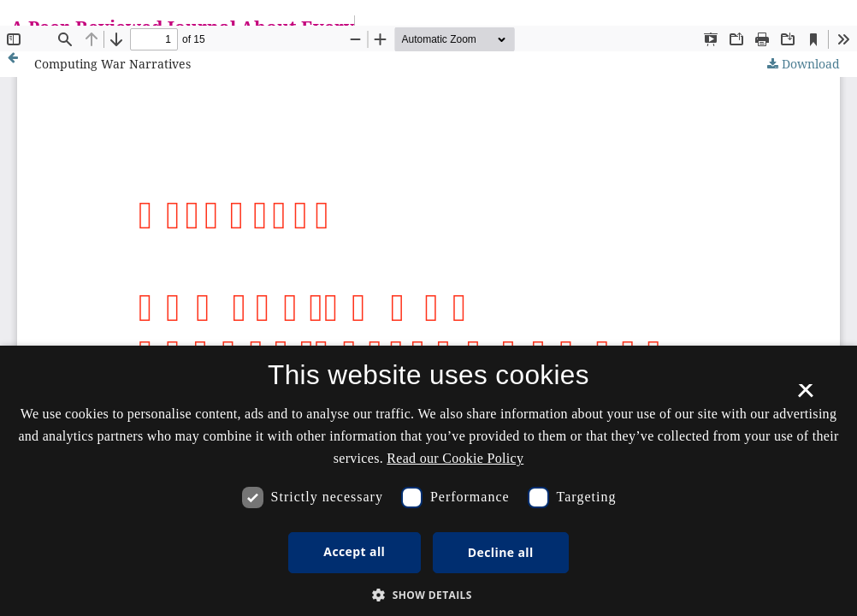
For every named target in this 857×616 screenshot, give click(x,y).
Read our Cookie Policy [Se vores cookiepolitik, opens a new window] (455, 458)
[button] (428, 595)
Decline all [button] (501, 552)
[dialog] (428, 481)
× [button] (805, 396)
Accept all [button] (354, 551)
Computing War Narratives (112, 64)
